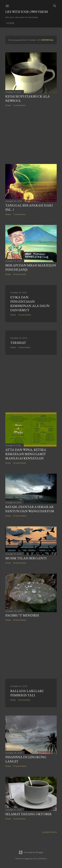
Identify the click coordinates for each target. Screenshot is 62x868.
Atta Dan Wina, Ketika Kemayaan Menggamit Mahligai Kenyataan (26, 454)
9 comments (19, 105)
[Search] (55, 5)
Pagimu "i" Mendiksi (22, 615)
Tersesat (18, 343)
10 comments (20, 516)
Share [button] (8, 105)
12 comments (20, 274)
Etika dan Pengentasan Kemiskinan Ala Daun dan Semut (30, 304)
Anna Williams (40, 859)
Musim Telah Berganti (26, 558)
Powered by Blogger (31, 852)
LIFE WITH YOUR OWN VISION (27, 12)
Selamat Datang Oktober (29, 814)
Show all (48, 40)
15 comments (20, 463)
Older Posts (49, 832)
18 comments (20, 620)
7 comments (19, 214)
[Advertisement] (31, 135)
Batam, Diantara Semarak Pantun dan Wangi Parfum (30, 509)
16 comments (20, 563)
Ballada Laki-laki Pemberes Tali (27, 693)
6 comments (24, 700)
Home (10, 23)
